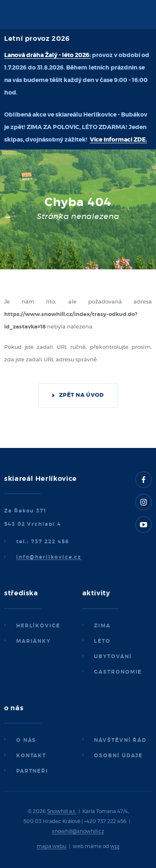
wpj (115, 846)
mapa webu (52, 846)
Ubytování (113, 657)
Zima (102, 626)
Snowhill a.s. (62, 811)
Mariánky (33, 641)
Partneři (32, 771)
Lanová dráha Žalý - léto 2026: (47, 55)
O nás (26, 740)
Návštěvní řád (120, 740)
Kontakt (31, 756)
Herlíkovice (38, 626)
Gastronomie (118, 672)
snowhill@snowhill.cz (78, 831)
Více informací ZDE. (118, 140)
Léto (102, 641)
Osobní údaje (118, 756)
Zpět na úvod (81, 395)
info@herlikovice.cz (49, 557)
